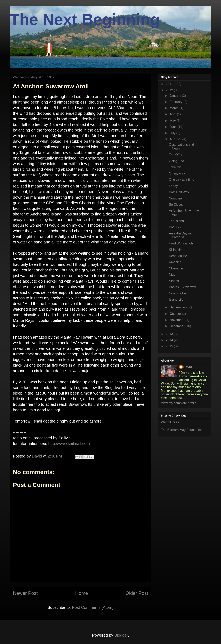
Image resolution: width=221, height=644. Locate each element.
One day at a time (181, 180)
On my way (177, 173)
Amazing (175, 262)
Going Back (177, 161)
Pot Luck (175, 227)
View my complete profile (179, 403)
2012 (170, 90)
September (178, 307)
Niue (172, 275)
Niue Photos (177, 293)
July (173, 133)
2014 (170, 340)
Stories (174, 281)
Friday (173, 186)
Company (176, 198)
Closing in (176, 268)
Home (82, 593)
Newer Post (25, 593)
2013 (170, 334)
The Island (176, 221)
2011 (170, 84)
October (176, 314)
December (177, 326)
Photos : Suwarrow (182, 287)
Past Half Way (179, 192)
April (173, 114)
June (173, 127)
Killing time (176, 250)
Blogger (121, 635)
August (175, 139)
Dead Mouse (178, 256)
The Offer (175, 155)
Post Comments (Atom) (93, 607)
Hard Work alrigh (181, 243)
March (174, 108)
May (173, 121)
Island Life (176, 300)
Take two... (176, 167)
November (177, 320)
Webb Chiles (170, 422)
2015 (170, 346)
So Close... (177, 205)
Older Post (137, 593)
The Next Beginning (85, 19)
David (188, 367)
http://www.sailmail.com (69, 444)
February (176, 102)
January (176, 96)
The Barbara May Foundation (182, 430)
